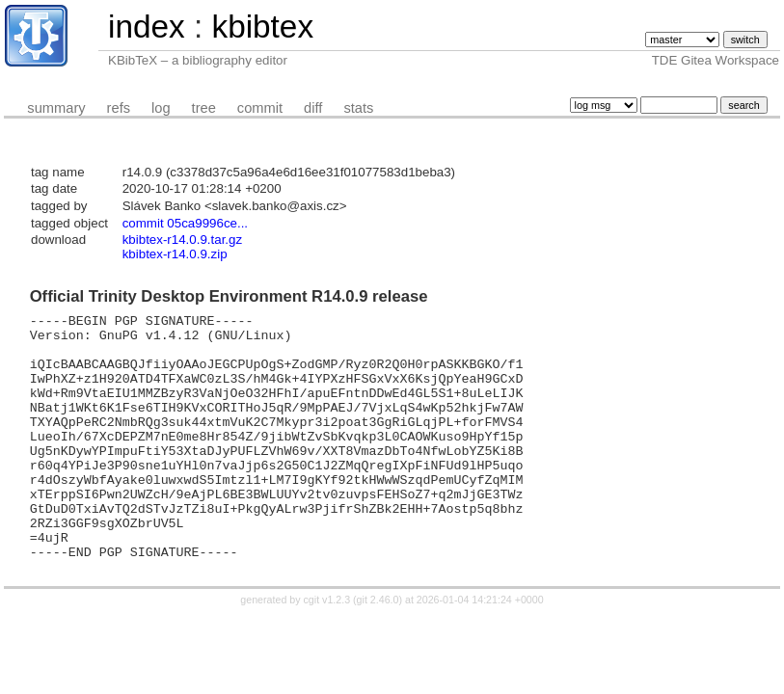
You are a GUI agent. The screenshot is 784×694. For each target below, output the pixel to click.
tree (204, 108)
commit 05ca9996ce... (185, 223)
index (147, 27)
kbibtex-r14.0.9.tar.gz (182, 240)
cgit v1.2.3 (327, 649)
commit (260, 108)
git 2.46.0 (378, 649)
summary (56, 108)
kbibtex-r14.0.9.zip (175, 254)
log (161, 108)
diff (313, 108)
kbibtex (262, 27)
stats (358, 108)
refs (119, 108)
